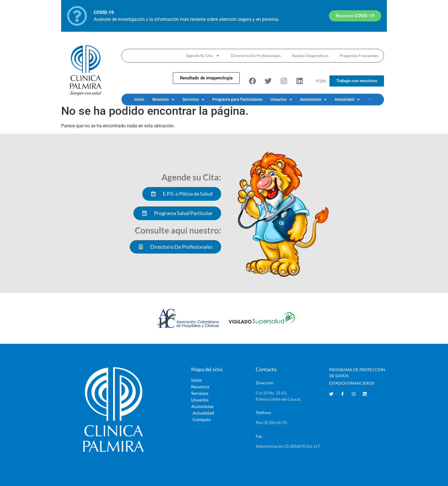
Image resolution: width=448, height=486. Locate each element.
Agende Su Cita (203, 56)
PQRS (321, 81)
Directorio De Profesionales (256, 56)
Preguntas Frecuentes (359, 56)
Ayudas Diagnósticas (310, 56)
